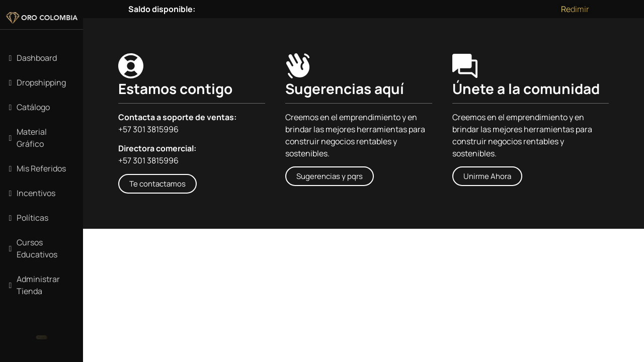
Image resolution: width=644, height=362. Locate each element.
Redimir (575, 9)
